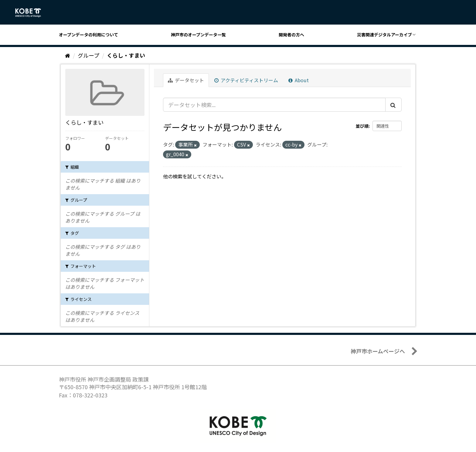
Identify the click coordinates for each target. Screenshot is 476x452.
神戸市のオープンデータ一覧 (198, 35)
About (299, 80)
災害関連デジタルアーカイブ (384, 35)
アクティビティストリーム (246, 80)
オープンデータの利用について (88, 35)
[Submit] (393, 105)
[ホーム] (68, 55)
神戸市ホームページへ (378, 351)
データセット (186, 80)
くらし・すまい (126, 55)
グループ (88, 55)
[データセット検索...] (274, 105)
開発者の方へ (291, 35)
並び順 (362, 126)
